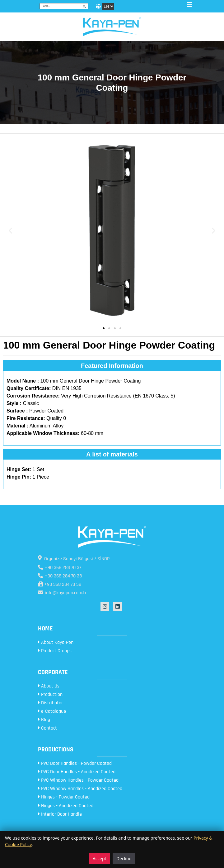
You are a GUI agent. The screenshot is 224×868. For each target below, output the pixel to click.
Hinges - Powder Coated (64, 797)
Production (50, 694)
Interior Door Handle (60, 814)
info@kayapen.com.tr (62, 593)
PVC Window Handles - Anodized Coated (80, 789)
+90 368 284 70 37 (60, 568)
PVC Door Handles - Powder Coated (75, 763)
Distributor (50, 703)
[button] (10, 231)
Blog (44, 720)
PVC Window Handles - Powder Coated (78, 780)
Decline (124, 858)
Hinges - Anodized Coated (66, 806)
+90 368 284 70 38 (60, 576)
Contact (47, 728)
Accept (100, 858)
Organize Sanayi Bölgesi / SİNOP (74, 559)
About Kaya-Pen (56, 642)
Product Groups (55, 651)
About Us (49, 686)
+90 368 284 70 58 (60, 584)
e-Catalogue (52, 711)
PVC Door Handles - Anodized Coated (77, 772)
